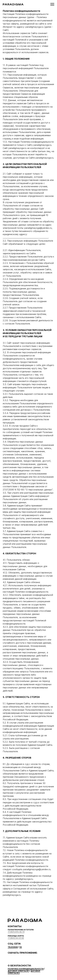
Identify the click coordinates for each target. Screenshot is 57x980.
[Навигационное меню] (52, 4)
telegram (13, 947)
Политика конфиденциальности (26, 969)
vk (21, 947)
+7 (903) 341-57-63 (16, 938)
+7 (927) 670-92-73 (16, 932)
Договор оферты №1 (18, 971)
